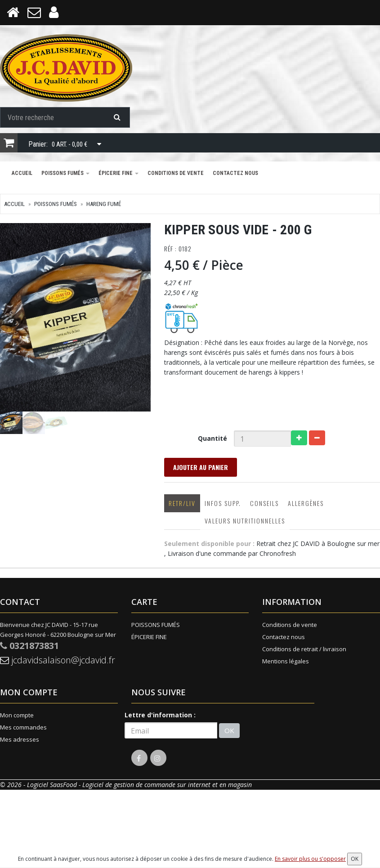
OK (229, 730)
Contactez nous (235, 173)
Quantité (212, 438)
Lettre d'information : (160, 715)
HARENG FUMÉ (104, 204)
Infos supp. (223, 503)
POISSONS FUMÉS (65, 173)
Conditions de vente (176, 173)
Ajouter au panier (201, 467)
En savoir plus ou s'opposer (310, 859)
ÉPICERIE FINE (118, 173)
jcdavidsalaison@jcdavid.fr (58, 660)
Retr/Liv (182, 503)
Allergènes (306, 503)
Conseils (264, 503)
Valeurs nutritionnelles (245, 521)
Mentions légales (286, 661)
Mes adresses (20, 739)
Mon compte (17, 715)
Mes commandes (23, 727)
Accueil (22, 173)
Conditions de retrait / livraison (304, 649)
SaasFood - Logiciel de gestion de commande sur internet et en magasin (151, 785)
